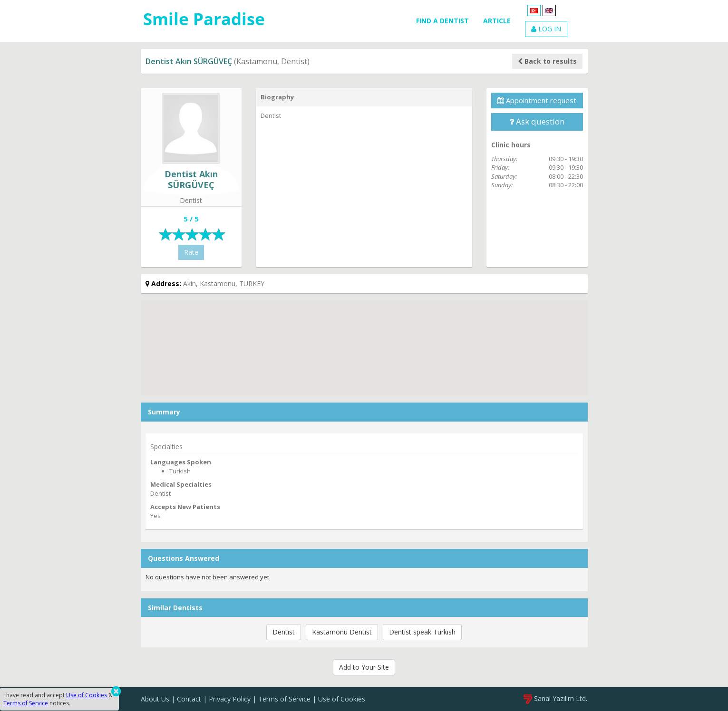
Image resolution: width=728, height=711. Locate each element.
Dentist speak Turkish (422, 632)
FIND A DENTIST (442, 21)
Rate (191, 252)
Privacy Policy (230, 699)
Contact (189, 699)
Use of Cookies (342, 699)
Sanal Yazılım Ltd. (555, 698)
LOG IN (546, 29)
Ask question (537, 121)
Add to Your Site (364, 667)
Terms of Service (284, 699)
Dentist (284, 632)
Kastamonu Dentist (342, 632)
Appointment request (537, 100)
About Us (155, 699)
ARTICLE (497, 21)
